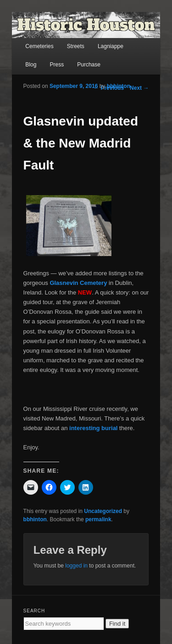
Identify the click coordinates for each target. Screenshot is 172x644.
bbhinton (119, 86)
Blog (31, 65)
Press (57, 65)
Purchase (89, 65)
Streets (76, 46)
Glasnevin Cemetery (79, 283)
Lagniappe (111, 46)
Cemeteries (39, 46)
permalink (98, 519)
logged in (76, 566)
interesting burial (93, 428)
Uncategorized (103, 511)
